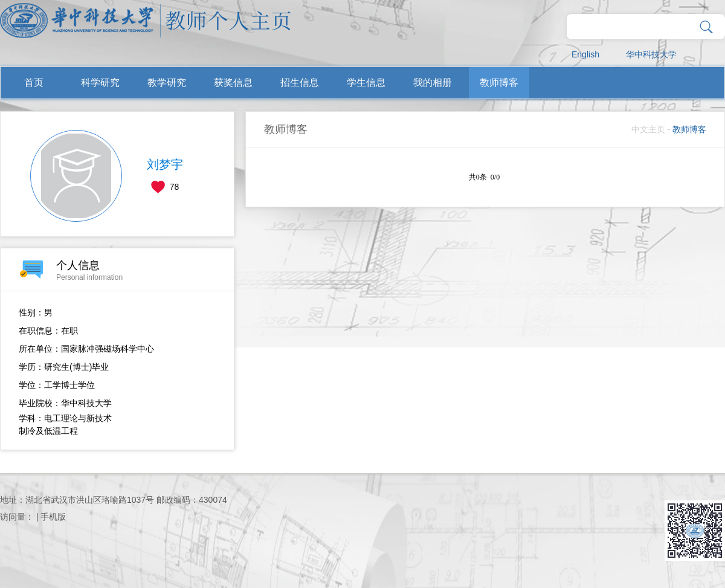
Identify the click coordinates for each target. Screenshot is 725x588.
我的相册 (433, 82)
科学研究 (100, 82)
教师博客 (499, 82)
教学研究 (167, 82)
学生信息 (366, 82)
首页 (34, 82)
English (585, 54)
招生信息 (300, 82)
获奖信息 (233, 82)
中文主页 (648, 129)
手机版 (53, 517)
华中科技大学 (651, 54)
